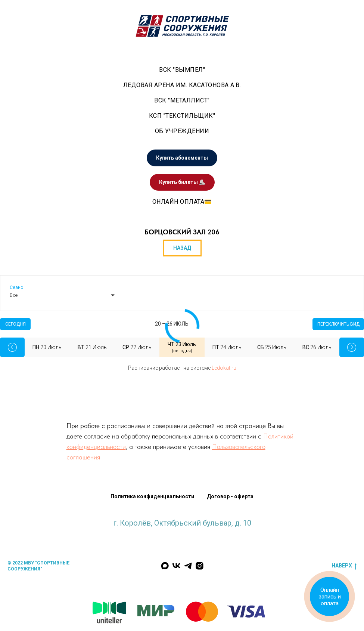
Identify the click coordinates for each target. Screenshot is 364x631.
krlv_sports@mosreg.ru (182, 530)
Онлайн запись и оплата (330, 597)
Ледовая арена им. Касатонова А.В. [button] (182, 85)
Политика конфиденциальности (152, 496)
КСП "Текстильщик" (182, 116)
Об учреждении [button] (182, 131)
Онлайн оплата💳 (182, 202)
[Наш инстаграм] (200, 566)
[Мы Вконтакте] (176, 566)
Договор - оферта (230, 496)
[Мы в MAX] (165, 566)
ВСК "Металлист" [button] (182, 100)
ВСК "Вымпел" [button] (182, 70)
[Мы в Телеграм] (188, 566)
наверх (344, 566)
